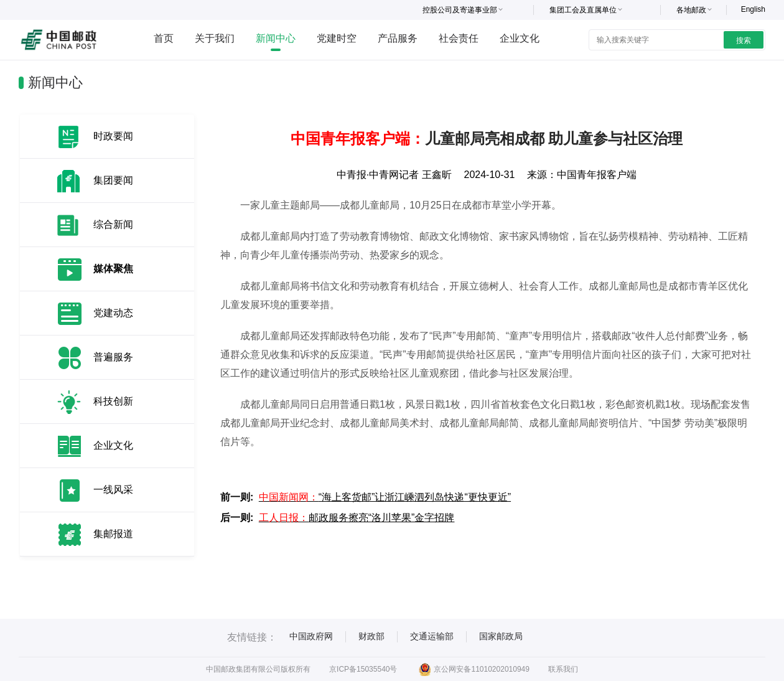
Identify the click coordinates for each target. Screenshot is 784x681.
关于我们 (215, 38)
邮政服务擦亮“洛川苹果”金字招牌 (357, 518)
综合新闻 (113, 224)
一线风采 (113, 490)
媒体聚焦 (113, 269)
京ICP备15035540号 (363, 669)
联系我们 (563, 669)
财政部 (371, 636)
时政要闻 (113, 136)
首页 (164, 38)
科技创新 (113, 401)
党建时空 (337, 38)
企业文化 (520, 38)
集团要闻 (113, 180)
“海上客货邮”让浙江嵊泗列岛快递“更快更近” (385, 497)
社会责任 (459, 38)
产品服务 (398, 38)
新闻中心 (276, 38)
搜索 (744, 40)
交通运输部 (432, 636)
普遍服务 (113, 357)
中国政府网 (311, 636)
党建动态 (113, 313)
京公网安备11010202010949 (474, 669)
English (753, 9)
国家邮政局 (501, 636)
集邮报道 (113, 534)
